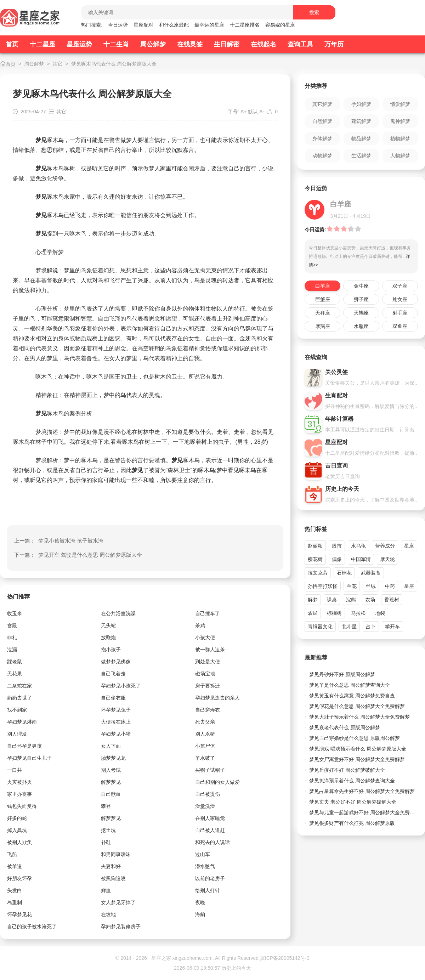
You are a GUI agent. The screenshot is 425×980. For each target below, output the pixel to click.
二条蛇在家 (19, 686)
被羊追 (15, 866)
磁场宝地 (205, 674)
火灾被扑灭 (19, 782)
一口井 (15, 770)
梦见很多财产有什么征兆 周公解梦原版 (352, 823)
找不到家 (17, 710)
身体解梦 (322, 138)
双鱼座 (400, 326)
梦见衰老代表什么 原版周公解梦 (345, 727)
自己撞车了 (208, 613)
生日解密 (227, 44)
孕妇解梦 (361, 104)
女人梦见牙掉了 (118, 902)
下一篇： (78, 555)
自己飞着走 (113, 674)
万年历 (334, 44)
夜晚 (200, 902)
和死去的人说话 (212, 842)
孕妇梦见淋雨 (22, 722)
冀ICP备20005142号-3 (285, 958)
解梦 (313, 600)
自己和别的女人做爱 (217, 782)
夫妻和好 (111, 866)
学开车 (392, 627)
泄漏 (12, 650)
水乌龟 (358, 546)
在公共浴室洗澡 (118, 613)
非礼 (12, 638)
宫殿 (12, 625)
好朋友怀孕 (19, 878)
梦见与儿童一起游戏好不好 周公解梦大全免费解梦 (364, 812)
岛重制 (15, 902)
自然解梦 (322, 121)
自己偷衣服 (113, 698)
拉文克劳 (318, 573)
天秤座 (323, 313)
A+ (244, 112)
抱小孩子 (111, 650)
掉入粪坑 (17, 830)
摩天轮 (387, 559)
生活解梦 (361, 155)
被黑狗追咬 (113, 878)
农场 (370, 600)
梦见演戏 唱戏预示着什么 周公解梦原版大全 (358, 749)
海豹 (200, 914)
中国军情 (361, 559)
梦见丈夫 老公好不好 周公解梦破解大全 (353, 802)
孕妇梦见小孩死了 (121, 686)
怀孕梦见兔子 (116, 710)
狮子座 (361, 299)
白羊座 (323, 286)
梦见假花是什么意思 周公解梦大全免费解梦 (357, 706)
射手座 (400, 313)
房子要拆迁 (208, 686)
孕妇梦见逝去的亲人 (217, 698)
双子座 (400, 286)
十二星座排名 (245, 25)
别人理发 (17, 734)
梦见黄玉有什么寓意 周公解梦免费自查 (352, 696)
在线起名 (263, 44)
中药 (390, 586)
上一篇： (59, 541)
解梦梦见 (111, 782)
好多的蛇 (17, 818)
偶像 (337, 559)
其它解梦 (322, 104)
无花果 (15, 674)
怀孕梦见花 (19, 914)
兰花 (352, 586)
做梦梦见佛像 (116, 662)
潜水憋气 (205, 866)
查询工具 (300, 44)
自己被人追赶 (210, 830)
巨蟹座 (323, 299)
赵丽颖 (315, 546)
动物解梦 (322, 155)
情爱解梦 (400, 104)
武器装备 (371, 573)
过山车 (203, 854)
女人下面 (111, 746)
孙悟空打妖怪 (323, 586)
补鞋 (106, 842)
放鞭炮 (108, 638)
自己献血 (111, 794)
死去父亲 (205, 722)
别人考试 (111, 770)
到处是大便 (208, 662)
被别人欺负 (19, 842)
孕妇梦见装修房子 (121, 927)
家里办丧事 (19, 794)
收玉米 (15, 613)
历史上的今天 (236, 968)
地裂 (380, 613)
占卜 (371, 627)
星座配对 (143, 25)
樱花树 (315, 559)
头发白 (15, 890)
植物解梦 (400, 138)
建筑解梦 (361, 121)
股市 (337, 546)
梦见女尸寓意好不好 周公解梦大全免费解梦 (357, 759)
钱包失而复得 (22, 806)
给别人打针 (208, 890)
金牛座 (361, 286)
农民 (313, 613)
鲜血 (106, 890)
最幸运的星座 (209, 25)
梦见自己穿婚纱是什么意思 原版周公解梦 (355, 738)
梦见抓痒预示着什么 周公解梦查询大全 (352, 781)
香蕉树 (392, 600)
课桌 (332, 600)
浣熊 (351, 600)
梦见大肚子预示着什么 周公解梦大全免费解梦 (359, 717)
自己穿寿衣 (208, 710)
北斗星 (349, 627)
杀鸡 (200, 625)
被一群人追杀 (210, 650)
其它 (57, 64)
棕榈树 (334, 613)
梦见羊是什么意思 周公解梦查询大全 (350, 685)
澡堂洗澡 (205, 806)
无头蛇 (108, 625)
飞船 (12, 854)
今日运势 (118, 25)
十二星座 (42, 44)
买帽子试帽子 (210, 770)
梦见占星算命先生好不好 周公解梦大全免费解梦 (362, 791)
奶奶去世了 (19, 698)
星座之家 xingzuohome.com (182, 958)
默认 (253, 112)
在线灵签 (190, 44)
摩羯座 (323, 326)
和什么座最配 (174, 25)
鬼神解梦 (400, 121)
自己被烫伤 (208, 794)
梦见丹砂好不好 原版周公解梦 (342, 674)
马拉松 (358, 613)
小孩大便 (205, 638)
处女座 (400, 299)
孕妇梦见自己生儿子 (29, 758)
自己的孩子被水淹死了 (32, 927)
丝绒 (371, 586)
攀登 (106, 806)
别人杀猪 (205, 734)
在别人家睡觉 (210, 818)
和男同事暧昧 (116, 854)
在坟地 (108, 914)
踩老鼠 (15, 662)
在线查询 (316, 357)
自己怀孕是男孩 (24, 746)
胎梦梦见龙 (113, 758)
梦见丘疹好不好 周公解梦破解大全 (347, 770)
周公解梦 (153, 44)
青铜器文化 (320, 627)
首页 (12, 44)
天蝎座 (361, 313)
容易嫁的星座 (280, 25)
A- (262, 112)
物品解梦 (361, 138)
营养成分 (385, 546)
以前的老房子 (210, 878)
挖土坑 (108, 830)
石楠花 (344, 573)
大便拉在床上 (116, 722)
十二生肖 (116, 44)
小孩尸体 (205, 746)
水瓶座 (361, 326)
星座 (409, 546)
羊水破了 (205, 758)
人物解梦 (400, 155)
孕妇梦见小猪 (116, 734)
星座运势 (79, 44)
